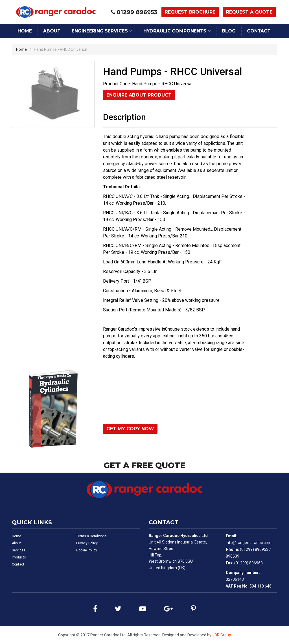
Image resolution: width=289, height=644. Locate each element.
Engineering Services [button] (100, 31)
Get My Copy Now (130, 429)
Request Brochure (190, 12)
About (52, 31)
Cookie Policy (87, 550)
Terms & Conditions (91, 536)
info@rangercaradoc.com (249, 543)
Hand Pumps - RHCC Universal (61, 49)
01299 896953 (137, 12)
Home (25, 31)
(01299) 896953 (254, 549)
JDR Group (222, 635)
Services (19, 550)
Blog (229, 31)
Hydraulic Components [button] (175, 31)
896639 (233, 556)
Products (19, 557)
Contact (259, 31)
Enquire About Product (139, 95)
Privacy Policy (87, 543)
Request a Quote (249, 12)
